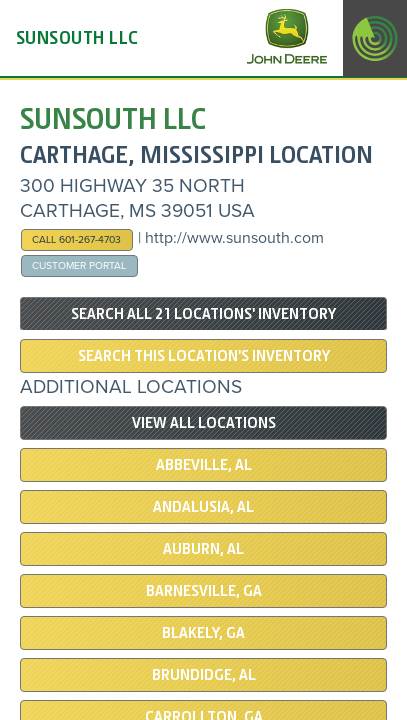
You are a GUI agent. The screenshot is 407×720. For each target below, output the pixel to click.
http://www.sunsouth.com (234, 238)
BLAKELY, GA (203, 633)
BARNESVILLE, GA (204, 591)
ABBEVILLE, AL (204, 465)
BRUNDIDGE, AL (204, 675)
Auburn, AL (203, 549)
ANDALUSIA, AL (203, 507)
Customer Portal (79, 265)
